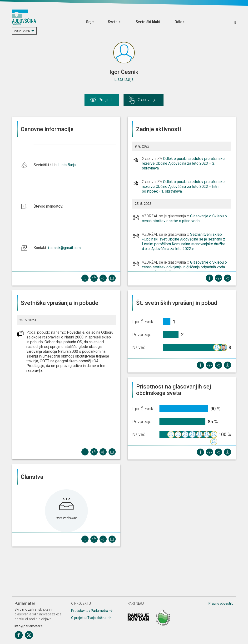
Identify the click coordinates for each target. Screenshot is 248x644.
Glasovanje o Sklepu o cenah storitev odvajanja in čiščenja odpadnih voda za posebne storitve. (184, 267)
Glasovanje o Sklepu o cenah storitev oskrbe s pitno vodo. (184, 218)
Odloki (180, 22)
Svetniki (115, 22)
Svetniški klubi (148, 22)
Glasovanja (147, 100)
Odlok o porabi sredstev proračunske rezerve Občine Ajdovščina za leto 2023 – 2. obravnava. (183, 163)
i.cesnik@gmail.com (64, 248)
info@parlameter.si (29, 626)
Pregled (105, 100)
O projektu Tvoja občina (89, 618)
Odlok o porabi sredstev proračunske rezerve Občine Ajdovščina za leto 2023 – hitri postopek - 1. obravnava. (183, 187)
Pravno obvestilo (221, 603)
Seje (90, 22)
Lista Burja (124, 79)
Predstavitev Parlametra (90, 611)
